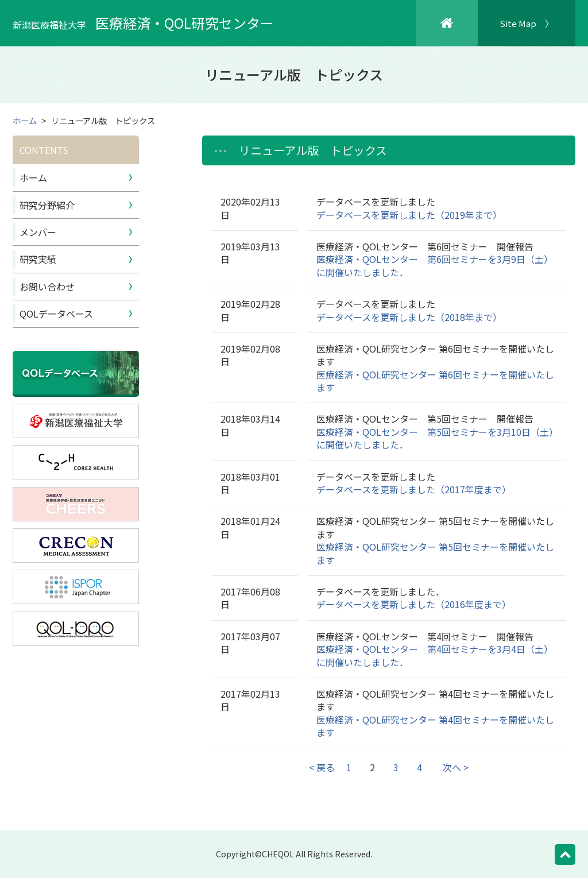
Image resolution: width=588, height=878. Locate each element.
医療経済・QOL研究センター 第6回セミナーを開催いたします (435, 381)
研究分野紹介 (47, 205)
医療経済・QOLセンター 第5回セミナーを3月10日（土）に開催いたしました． (435, 438)
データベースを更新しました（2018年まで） (409, 317)
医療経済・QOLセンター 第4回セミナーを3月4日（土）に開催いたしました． (435, 655)
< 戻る (322, 767)
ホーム (25, 120)
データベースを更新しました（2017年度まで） (414, 489)
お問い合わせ (47, 287)
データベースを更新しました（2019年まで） (409, 215)
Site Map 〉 (527, 23)
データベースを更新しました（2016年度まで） (414, 604)
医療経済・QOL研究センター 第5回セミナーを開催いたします (435, 553)
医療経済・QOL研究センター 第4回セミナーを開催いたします (435, 726)
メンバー (38, 232)
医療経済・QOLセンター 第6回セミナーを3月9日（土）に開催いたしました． (435, 265)
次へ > (456, 767)
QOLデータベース (56, 314)
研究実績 (38, 259)
